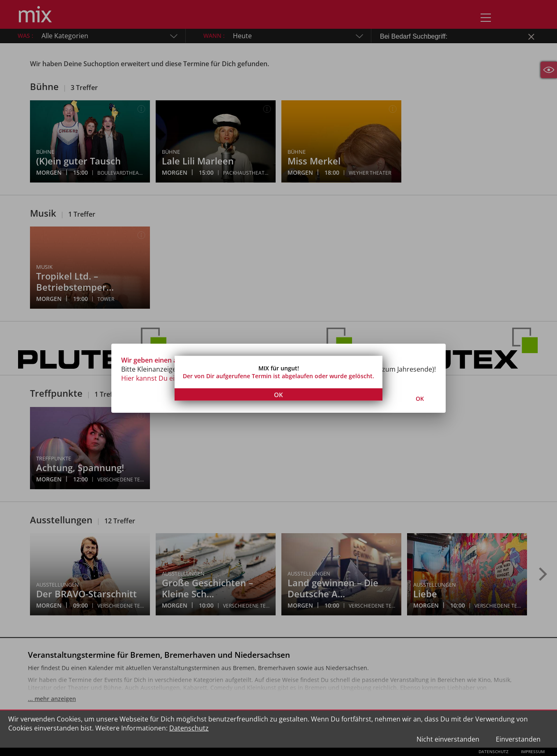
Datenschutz (189, 728)
